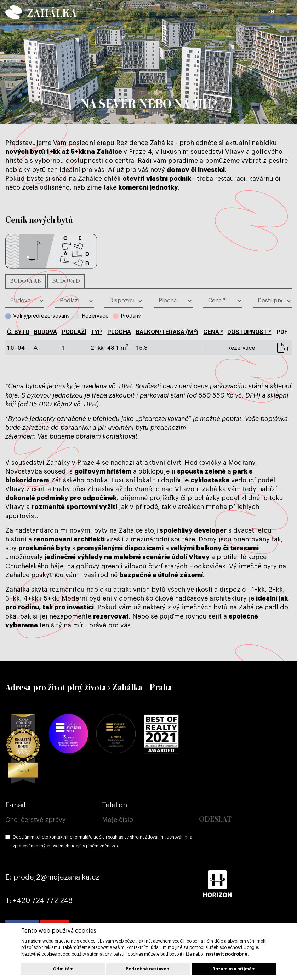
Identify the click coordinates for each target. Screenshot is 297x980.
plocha (119, 332)
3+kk (13, 598)
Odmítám (63, 969)
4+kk (31, 598)
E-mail (15, 805)
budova (45, 332)
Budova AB (25, 281)
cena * (213, 332)
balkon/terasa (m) (167, 332)
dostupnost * (249, 332)
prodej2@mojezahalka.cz (56, 877)
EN (271, 12)
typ (96, 332)
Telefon (115, 805)
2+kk (276, 590)
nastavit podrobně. (227, 954)
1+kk (258, 590)
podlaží (74, 332)
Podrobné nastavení (148, 969)
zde (115, 846)
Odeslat (215, 820)
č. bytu (18, 332)
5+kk (51, 598)
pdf (282, 348)
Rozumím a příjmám (234, 969)
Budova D (66, 281)
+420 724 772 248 (43, 901)
